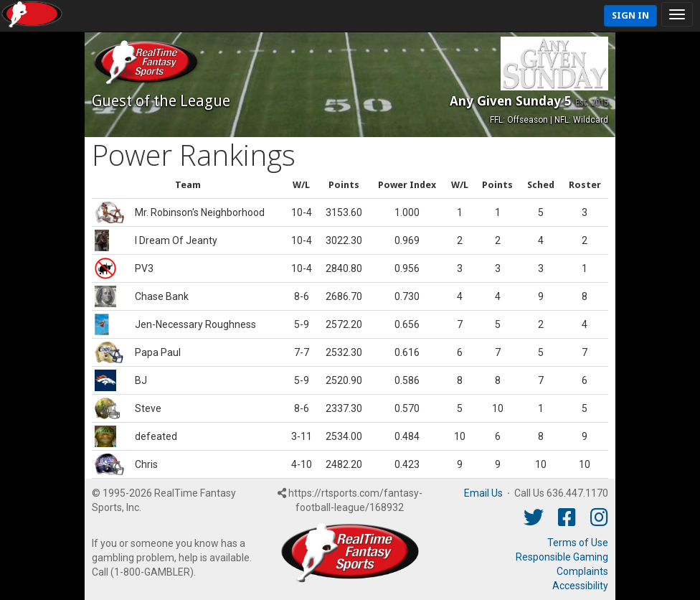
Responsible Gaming (562, 557)
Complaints (582, 571)
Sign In (630, 15)
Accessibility (580, 586)
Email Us (483, 493)
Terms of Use (578, 543)
